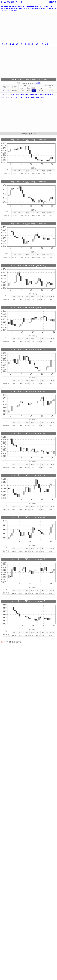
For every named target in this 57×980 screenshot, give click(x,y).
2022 (22, 94)
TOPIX (3, 11)
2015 (3, 98)
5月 (17, 44)
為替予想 (12, 642)
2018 (42, 94)
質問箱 (19, 642)
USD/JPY (4, 6)
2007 (42, 98)
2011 (22, 98)
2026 (3, 94)
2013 (12, 98)
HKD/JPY (47, 9)
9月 (32, 44)
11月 (41, 44)
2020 (32, 94)
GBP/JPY (30, 6)
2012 (17, 98)
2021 (27, 94)
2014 (8, 98)
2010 (27, 98)
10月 (37, 44)
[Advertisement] (28, 27)
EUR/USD (13, 6)
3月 (10, 44)
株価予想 (53, 2)
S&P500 (14, 11)
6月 (21, 44)
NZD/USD (13, 9)
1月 (2, 44)
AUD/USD (48, 6)
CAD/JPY (22, 9)
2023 (17, 94)
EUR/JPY (22, 6)
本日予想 (11, 2)
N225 (54, 9)
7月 (25, 44)
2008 (37, 98)
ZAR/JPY (39, 9)
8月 (28, 44)
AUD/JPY (39, 6)
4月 (13, 44)
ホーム (3, 2)
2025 (8, 94)
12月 (46, 44)
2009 (32, 98)
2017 (47, 94)
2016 (52, 94)
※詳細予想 (37, 83)
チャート (19, 2)
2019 (37, 94)
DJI (8, 11)
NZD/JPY (4, 9)
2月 (6, 44)
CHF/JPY (30, 9)
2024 (12, 94)
